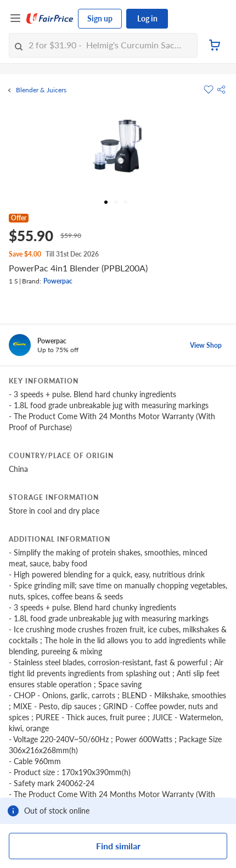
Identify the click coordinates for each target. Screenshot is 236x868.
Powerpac (58, 281)
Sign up (100, 18)
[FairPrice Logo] (50, 19)
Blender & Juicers (41, 90)
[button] (221, 90)
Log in (147, 18)
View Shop (206, 345)
